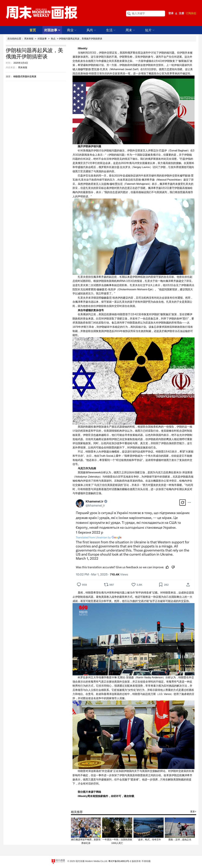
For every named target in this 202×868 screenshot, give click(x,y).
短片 (150, 30)
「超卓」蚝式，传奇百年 (148, 840)
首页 (33, 30)
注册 (182, 13)
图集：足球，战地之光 (180, 840)
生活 (111, 30)
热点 (53, 39)
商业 (72, 30)
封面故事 (52, 30)
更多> (193, 812)
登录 (171, 13)
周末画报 (29, 39)
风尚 (91, 30)
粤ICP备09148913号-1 (120, 861)
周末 (130, 30)
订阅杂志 (191, 13)
